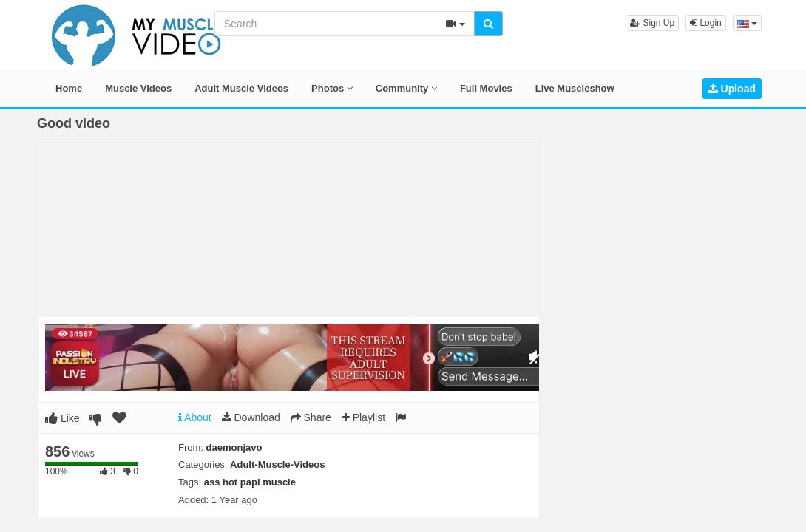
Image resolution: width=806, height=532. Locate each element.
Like (62, 418)
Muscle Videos (138, 88)
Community (406, 88)
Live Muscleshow (575, 88)
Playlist (363, 417)
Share (311, 417)
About (195, 417)
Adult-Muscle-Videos (277, 464)
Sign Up (652, 23)
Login (706, 23)
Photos (332, 88)
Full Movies (486, 88)
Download (251, 417)
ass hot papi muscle (250, 482)
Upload (732, 89)
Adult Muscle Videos (241, 88)
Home (69, 88)
